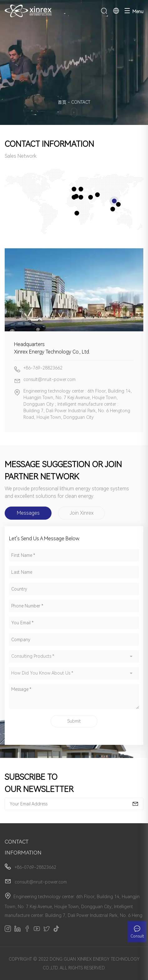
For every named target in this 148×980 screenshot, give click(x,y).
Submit (74, 721)
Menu (134, 11)
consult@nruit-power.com (41, 882)
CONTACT (81, 102)
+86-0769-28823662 (35, 867)
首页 (62, 102)
